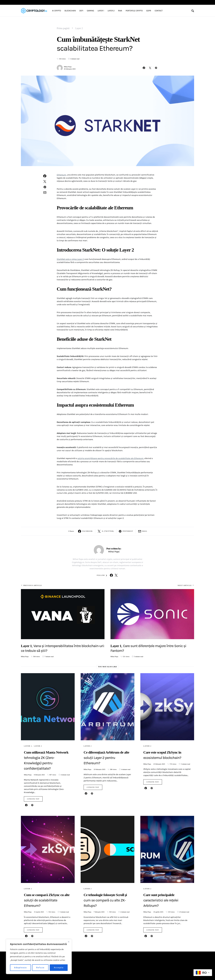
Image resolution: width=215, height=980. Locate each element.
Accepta (59, 968)
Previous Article (33, 585)
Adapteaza (20, 968)
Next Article (185, 585)
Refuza (40, 968)
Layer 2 (79, 28)
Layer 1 (28, 746)
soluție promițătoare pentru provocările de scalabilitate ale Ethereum (110, 458)
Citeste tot (33, 799)
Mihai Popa (68, 67)
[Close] (69, 942)
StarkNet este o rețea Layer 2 (70, 259)
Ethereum (61, 175)
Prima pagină (63, 28)
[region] (39, 957)
